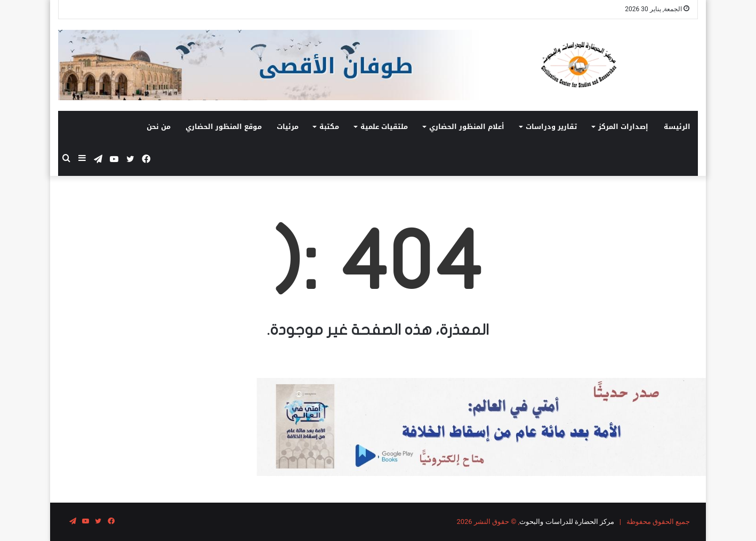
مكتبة (329, 127)
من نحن (159, 127)
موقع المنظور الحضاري (224, 127)
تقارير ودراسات (551, 127)
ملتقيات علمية (384, 127)
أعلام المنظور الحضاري (467, 127)
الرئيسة (677, 127)
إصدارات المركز (623, 127)
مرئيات (288, 127)
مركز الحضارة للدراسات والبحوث (567, 522)
